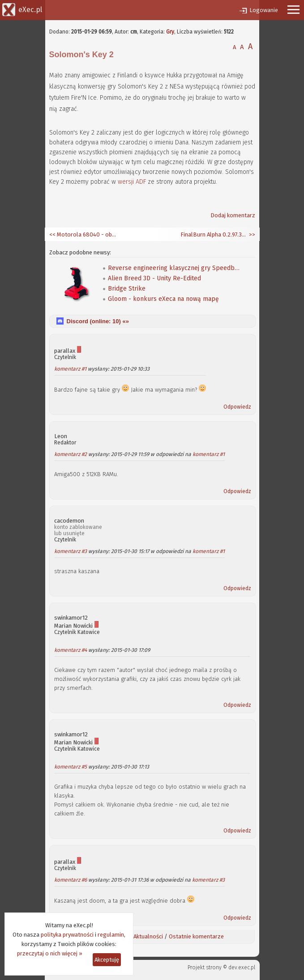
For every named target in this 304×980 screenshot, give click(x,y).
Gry (170, 32)
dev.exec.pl (242, 967)
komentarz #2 (71, 454)
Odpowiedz (237, 407)
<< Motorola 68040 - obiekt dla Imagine (83, 234)
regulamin (111, 935)
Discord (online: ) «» (98, 321)
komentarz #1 (70, 369)
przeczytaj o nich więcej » (50, 953)
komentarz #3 (71, 551)
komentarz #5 (71, 767)
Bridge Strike (127, 289)
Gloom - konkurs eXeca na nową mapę (163, 299)
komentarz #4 (71, 650)
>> (251, 234)
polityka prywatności (67, 935)
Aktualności (148, 936)
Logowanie (264, 10)
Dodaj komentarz (233, 215)
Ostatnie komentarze (196, 936)
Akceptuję (107, 960)
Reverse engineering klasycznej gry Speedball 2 (175, 268)
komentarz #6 (71, 880)
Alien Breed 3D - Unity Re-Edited (154, 278)
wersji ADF (132, 182)
